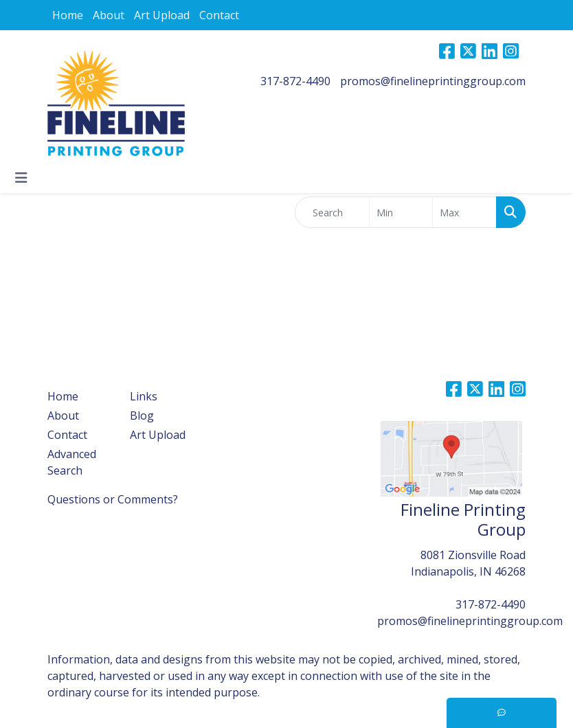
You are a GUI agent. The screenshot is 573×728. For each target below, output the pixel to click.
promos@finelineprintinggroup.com (433, 81)
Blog (142, 416)
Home (68, 15)
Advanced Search (72, 462)
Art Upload (162, 15)
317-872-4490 (295, 81)
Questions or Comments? (113, 499)
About (109, 15)
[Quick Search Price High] (464, 212)
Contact (219, 15)
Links (144, 396)
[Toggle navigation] (21, 178)
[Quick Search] (332, 212)
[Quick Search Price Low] (401, 212)
